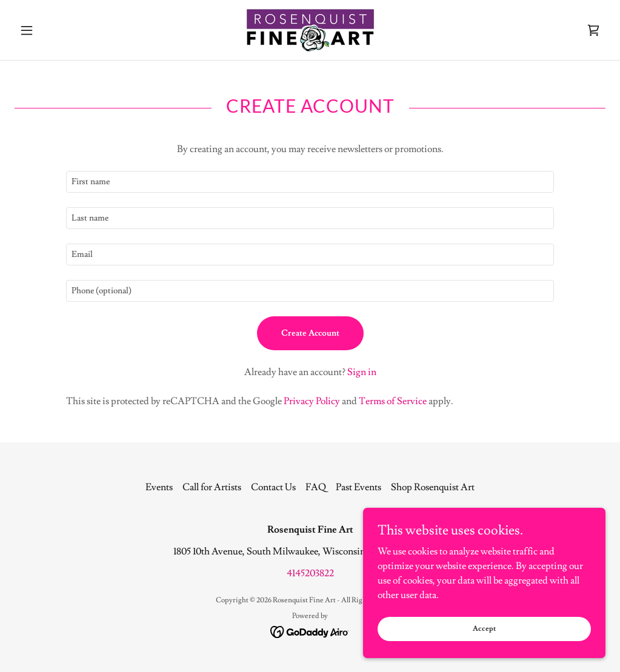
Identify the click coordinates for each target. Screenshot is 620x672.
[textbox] (310, 182)
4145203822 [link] (310, 573)
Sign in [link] (362, 372)
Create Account (310, 333)
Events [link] (159, 487)
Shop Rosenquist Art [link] (433, 487)
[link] (310, 30)
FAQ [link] (316, 487)
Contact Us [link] (273, 487)
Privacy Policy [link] (312, 401)
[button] (59, 30)
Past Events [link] (358, 487)
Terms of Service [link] (393, 401)
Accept (484, 629)
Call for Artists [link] (212, 487)
